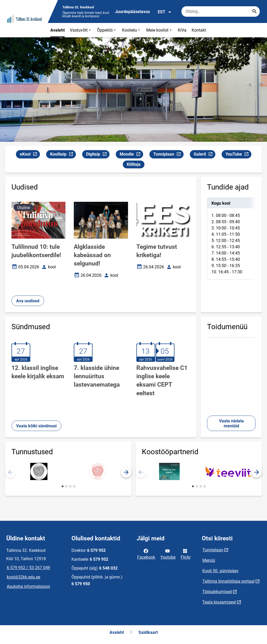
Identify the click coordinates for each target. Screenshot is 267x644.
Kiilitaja (134, 164)
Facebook (146, 554)
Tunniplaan (168, 155)
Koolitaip (63, 155)
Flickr (186, 554)
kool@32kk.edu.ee (23, 577)
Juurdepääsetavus (132, 12)
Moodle (131, 155)
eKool (30, 155)
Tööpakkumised (217, 592)
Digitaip (98, 155)
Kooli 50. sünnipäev (220, 571)
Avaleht (57, 30)
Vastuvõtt (81, 30)
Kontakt (199, 30)
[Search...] (254, 11)
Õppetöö (107, 30)
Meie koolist (159, 30)
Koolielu (132, 30)
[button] (126, 472)
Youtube (168, 554)
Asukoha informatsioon (28, 586)
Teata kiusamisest (219, 602)
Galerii (204, 155)
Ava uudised (28, 301)
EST (165, 12)
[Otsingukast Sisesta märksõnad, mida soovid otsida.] (221, 11)
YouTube (238, 155)
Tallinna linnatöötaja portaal (228, 581)
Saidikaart (148, 632)
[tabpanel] (231, 239)
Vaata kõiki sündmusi (36, 426)
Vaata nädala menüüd (231, 423)
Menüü (209, 560)
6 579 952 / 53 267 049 (28, 568)
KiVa (182, 30)
